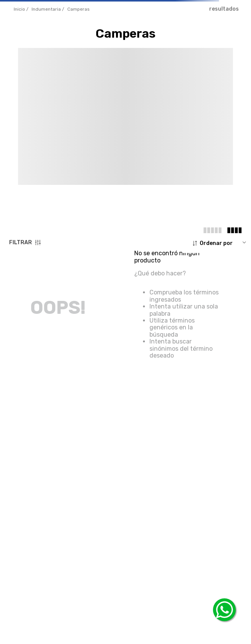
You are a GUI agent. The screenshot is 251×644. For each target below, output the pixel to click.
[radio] (213, 230)
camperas (79, 9)
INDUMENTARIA (46, 9)
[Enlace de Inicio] (21, 10)
